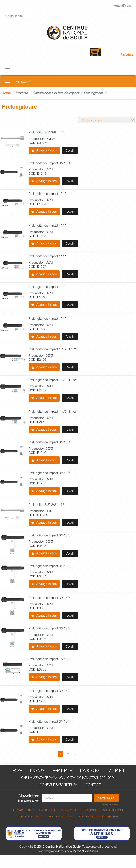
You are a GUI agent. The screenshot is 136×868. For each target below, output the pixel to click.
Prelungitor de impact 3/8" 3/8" (50, 535)
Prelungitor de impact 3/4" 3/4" (50, 163)
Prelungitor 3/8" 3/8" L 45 (46, 132)
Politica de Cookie (61, 816)
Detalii (70, 150)
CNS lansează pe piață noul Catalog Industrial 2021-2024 (68, 777)
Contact (93, 784)
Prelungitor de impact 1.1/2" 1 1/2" (53, 349)
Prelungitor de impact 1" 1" (47, 194)
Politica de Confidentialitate (99, 816)
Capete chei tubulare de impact (56, 93)
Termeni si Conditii (31, 816)
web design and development (55, 851)
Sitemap (17, 810)
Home (6, 93)
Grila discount (114, 810)
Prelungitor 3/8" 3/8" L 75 (46, 505)
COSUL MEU (68, 810)
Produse (22, 93)
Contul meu (48, 810)
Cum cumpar (90, 810)
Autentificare (122, 5)
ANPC (31, 810)
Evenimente (62, 770)
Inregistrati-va (16, 5)
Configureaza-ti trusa (58, 784)
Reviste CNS (90, 770)
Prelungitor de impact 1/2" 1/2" (50, 659)
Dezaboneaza (110, 804)
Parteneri (116, 770)
